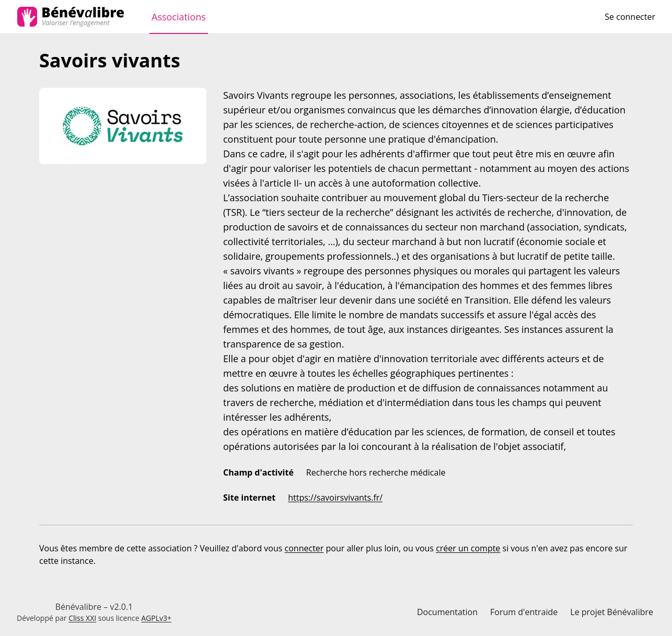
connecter (304, 548)
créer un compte (468, 548)
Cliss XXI (82, 618)
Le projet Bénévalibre (612, 612)
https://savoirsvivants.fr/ (335, 498)
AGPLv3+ (156, 618)
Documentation (447, 612)
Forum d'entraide (524, 612)
